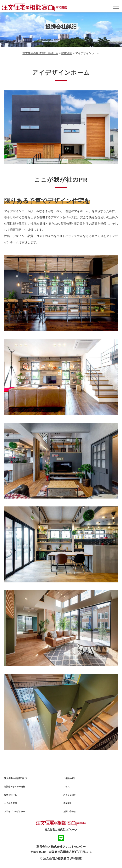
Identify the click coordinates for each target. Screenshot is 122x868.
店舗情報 (67, 804)
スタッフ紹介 (70, 796)
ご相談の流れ (70, 780)
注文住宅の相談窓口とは (16, 780)
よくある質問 (10, 804)
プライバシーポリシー (15, 813)
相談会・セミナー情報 (15, 788)
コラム (66, 788)
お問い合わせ (70, 813)
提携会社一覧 (10, 796)
